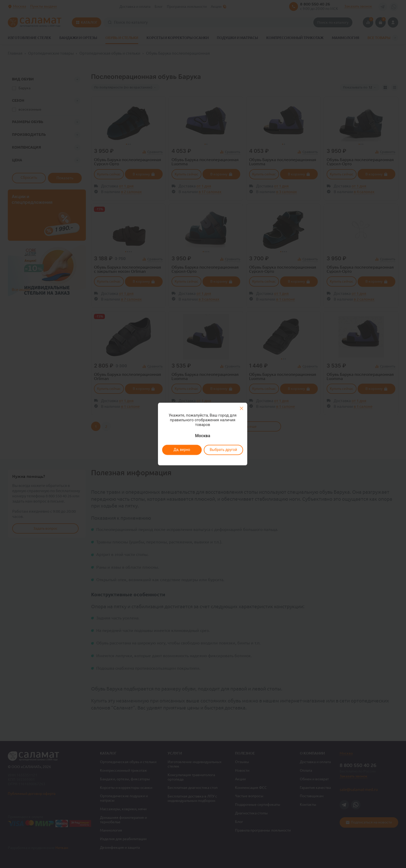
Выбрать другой (223, 450)
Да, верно (182, 450)
